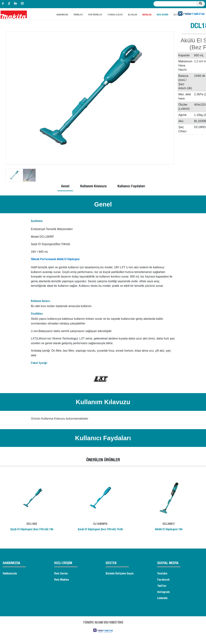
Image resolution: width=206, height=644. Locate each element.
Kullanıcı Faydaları (131, 187)
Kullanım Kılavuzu (93, 187)
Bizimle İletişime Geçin (120, 574)
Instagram (163, 592)
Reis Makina (62, 580)
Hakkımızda (10, 574)
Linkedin (162, 599)
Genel (65, 187)
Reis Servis (61, 574)
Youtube (162, 574)
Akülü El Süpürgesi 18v (169, 530)
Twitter (162, 586)
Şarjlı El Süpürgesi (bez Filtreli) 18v (32, 530)
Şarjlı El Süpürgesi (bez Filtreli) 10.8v (100, 530)
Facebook (163, 580)
